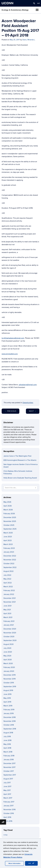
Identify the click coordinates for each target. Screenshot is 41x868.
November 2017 (9, 767)
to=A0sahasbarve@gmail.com (13, 338)
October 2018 (9, 725)
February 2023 (9, 548)
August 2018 (8, 733)
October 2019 (9, 683)
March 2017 (8, 798)
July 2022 (7, 575)
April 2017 (7, 794)
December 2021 (10, 598)
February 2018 (9, 756)
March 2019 (8, 706)
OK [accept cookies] (31, 863)
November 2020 (10, 633)
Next (33, 411)
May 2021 (7, 610)
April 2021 (7, 614)
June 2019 (7, 694)
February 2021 (9, 621)
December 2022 (10, 556)
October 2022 (9, 564)
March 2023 (8, 544)
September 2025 (10, 529)
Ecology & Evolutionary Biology (15, 10)
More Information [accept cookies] (14, 863)
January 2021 (9, 625)
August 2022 (8, 571)
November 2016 (10, 810)
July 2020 (7, 648)
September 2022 (10, 567)
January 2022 (9, 594)
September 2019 (10, 687)
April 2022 (8, 583)
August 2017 (8, 779)
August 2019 (8, 690)
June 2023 (8, 537)
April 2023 (8, 541)
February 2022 (9, 590)
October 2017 (9, 771)
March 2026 (8, 510)
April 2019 (7, 702)
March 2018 (8, 752)
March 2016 (8, 821)
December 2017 (9, 763)
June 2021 (7, 606)
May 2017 (7, 790)
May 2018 (7, 744)
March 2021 (8, 617)
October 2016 (9, 813)
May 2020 (7, 656)
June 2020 (8, 652)
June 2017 (7, 786)
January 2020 (9, 671)
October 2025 (9, 525)
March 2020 (8, 663)
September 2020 (10, 640)
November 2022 (10, 560)
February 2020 (9, 667)
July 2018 (7, 737)
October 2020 (9, 637)
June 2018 (7, 740)
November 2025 (10, 521)
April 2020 (8, 660)
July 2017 (7, 783)
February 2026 (9, 514)
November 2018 (10, 721)
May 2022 (7, 579)
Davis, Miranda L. (29, 40)
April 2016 (7, 817)
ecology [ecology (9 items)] (5, 835)
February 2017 (9, 802)
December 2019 (10, 675)
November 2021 (10, 602)
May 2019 (7, 698)
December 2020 (10, 629)
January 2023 (9, 552)
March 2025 (8, 533)
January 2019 (9, 713)
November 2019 (10, 679)
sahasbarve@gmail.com (28, 385)
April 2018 (7, 748)
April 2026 (8, 506)
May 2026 (7, 502)
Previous (10, 411)
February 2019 (9, 710)
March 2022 (8, 587)
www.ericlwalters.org (10, 354)
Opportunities (28, 403)
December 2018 (10, 717)
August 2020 (9, 644)
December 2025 (10, 517)
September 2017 (10, 775)
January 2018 (9, 760)
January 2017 (8, 806)
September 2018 (10, 729)
